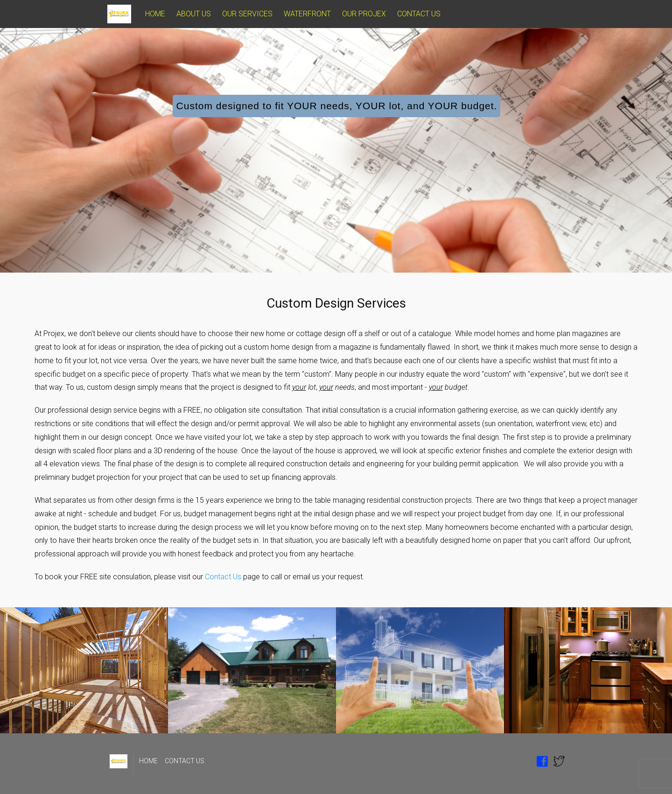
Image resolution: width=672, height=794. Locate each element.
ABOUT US (194, 14)
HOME (155, 14)
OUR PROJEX (364, 14)
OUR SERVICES (247, 14)
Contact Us (223, 577)
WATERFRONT (307, 14)
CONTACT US (419, 14)
